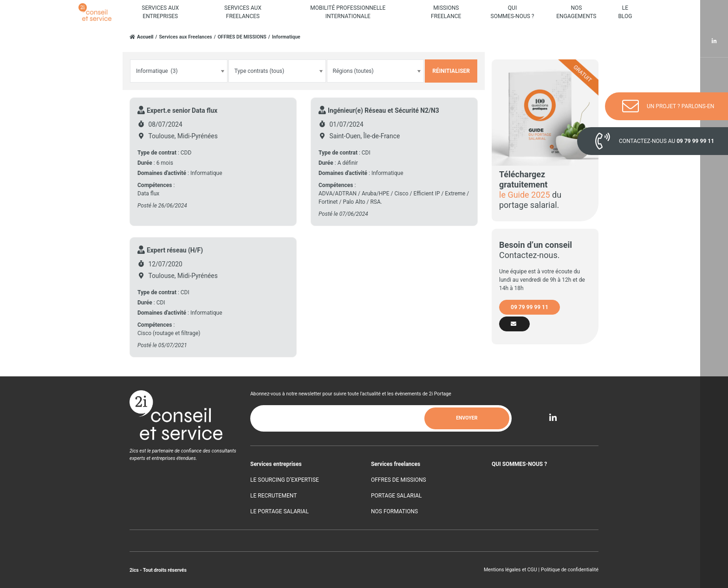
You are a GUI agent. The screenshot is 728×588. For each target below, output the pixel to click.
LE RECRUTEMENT (273, 496)
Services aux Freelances (185, 37)
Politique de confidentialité (570, 570)
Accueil (145, 37)
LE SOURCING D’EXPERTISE (285, 480)
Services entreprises (276, 464)
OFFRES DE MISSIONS (242, 37)
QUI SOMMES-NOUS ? (519, 464)
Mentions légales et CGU (510, 570)
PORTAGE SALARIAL (396, 496)
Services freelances (396, 464)
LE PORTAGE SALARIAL (279, 511)
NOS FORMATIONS (394, 511)
